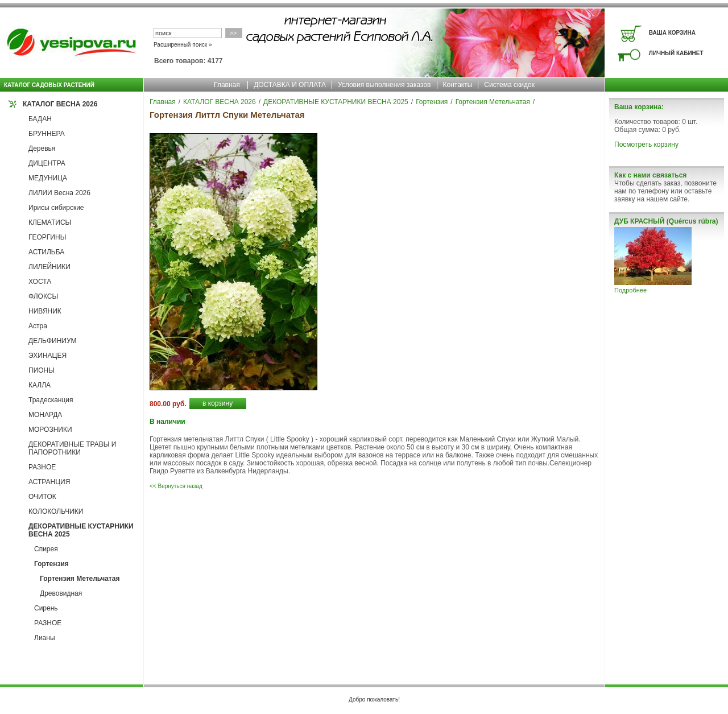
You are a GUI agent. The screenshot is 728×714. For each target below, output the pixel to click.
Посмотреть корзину (646, 145)
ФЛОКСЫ (43, 296)
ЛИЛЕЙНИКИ (49, 267)
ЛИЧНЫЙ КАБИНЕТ (676, 53)
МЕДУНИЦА (48, 178)
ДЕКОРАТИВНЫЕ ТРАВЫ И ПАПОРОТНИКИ (72, 448)
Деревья (42, 148)
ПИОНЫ (42, 370)
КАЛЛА (40, 385)
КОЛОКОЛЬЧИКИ (56, 511)
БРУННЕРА (47, 134)
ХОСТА (40, 282)
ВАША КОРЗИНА (672, 33)
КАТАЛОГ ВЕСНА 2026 (60, 104)
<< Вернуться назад (176, 486)
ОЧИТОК (42, 497)
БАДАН (40, 119)
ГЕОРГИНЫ (47, 237)
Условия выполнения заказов (384, 85)
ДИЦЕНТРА (47, 163)
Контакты (458, 85)
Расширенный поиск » (183, 45)
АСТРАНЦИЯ (49, 482)
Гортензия (51, 564)
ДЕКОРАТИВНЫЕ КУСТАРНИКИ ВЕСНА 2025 (336, 102)
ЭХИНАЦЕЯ (47, 356)
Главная (227, 85)
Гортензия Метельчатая (80, 579)
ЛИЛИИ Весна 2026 (59, 193)
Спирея (46, 549)
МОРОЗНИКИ (50, 430)
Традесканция (51, 400)
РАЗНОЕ (42, 467)
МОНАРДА (45, 415)
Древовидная (61, 593)
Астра (38, 326)
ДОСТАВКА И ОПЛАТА (290, 85)
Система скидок (509, 85)
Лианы (45, 638)
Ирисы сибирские (56, 208)
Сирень (46, 608)
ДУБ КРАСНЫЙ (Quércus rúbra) (666, 221)
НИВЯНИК (45, 311)
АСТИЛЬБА (46, 252)
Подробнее (630, 290)
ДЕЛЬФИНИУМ (53, 341)
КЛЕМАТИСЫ (50, 222)
